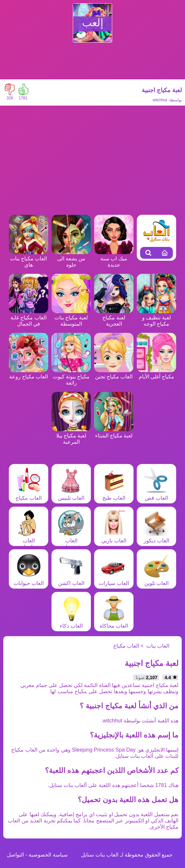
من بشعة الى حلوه (71, 259)
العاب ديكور (156, 537)
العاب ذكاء (71, 623)
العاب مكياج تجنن (114, 373)
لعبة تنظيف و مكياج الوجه (156, 318)
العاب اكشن (71, 580)
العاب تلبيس (71, 495)
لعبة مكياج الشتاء (114, 433)
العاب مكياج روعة (29, 373)
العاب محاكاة (114, 623)
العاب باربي (114, 537)
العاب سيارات (114, 580)
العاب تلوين (156, 580)
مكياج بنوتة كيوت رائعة (71, 377)
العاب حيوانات (29, 580)
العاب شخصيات (71, 541)
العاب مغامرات (29, 541)
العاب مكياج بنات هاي (29, 259)
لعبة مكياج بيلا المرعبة (71, 436)
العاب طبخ (114, 495)
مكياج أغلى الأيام (156, 373)
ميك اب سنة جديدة (114, 259)
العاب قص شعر (156, 498)
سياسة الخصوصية (48, 855)
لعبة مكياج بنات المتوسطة (71, 318)
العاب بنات (158, 646)
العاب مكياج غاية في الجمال (29, 318)
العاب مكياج (29, 495)
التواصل (15, 855)
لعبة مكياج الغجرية (114, 318)
